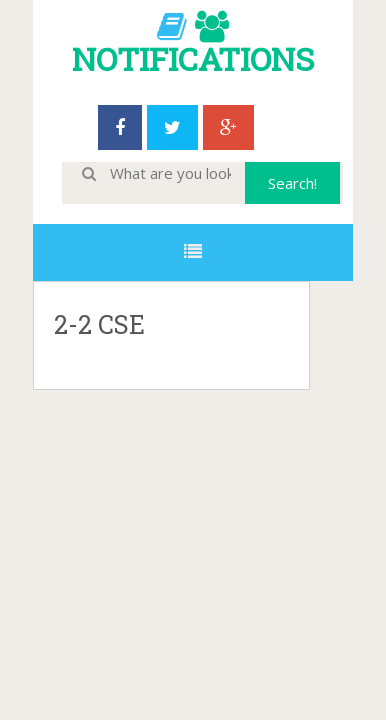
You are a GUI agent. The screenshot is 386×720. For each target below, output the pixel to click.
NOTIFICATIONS (193, 58)
